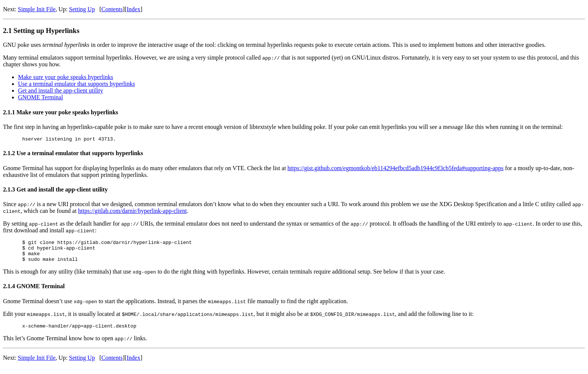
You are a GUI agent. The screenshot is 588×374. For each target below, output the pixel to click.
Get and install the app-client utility (61, 91)
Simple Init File (37, 9)
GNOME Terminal (40, 97)
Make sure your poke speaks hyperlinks (66, 77)
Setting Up (82, 9)
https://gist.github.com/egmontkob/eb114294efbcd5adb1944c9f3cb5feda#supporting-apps (396, 169)
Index (133, 9)
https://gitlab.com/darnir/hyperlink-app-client (132, 212)
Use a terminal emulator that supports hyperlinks (76, 84)
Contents (112, 9)
